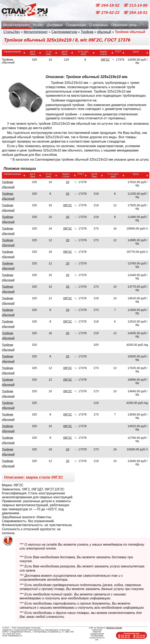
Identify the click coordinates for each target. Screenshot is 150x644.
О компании (99, 25)
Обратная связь (124, 25)
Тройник (87, 32)
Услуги (38, 25)
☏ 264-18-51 (135, 13)
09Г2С (105, 60)
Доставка (55, 25)
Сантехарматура (64, 32)
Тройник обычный (8, 185)
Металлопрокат (16, 25)
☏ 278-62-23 (108, 13)
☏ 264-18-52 (108, 5)
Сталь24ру (12, 32)
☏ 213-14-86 (135, 5)
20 (68, 182)
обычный (104, 32)
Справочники (76, 25)
